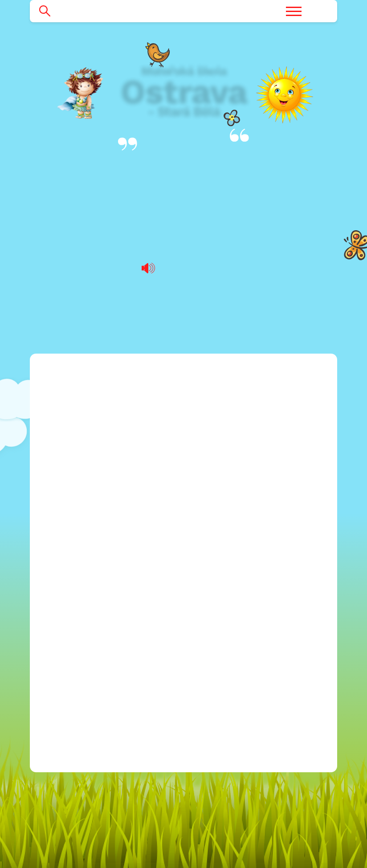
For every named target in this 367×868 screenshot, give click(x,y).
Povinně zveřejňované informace (104, 734)
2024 (70, 662)
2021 (69, 618)
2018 (69, 575)
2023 (70, 647)
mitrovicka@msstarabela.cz (247, 546)
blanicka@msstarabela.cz (243, 517)
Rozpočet (61, 517)
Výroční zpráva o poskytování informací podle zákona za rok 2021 (184, 290)
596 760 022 (230, 560)
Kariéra (57, 503)
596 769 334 (231, 575)
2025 (70, 676)
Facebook (208, 622)
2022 (70, 633)
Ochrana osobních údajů (90, 691)
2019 (69, 589)
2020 (70, 604)
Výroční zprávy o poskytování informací (183, 173)
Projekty (59, 532)
